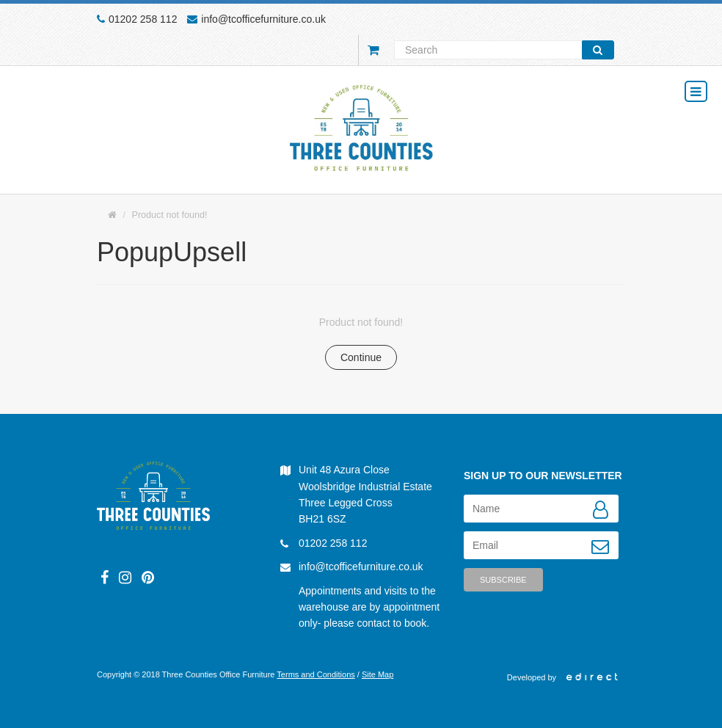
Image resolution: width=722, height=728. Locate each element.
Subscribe (503, 580)
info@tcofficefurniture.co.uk (263, 19)
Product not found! (170, 215)
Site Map (378, 674)
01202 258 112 (143, 19)
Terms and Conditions (316, 674)
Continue (361, 357)
